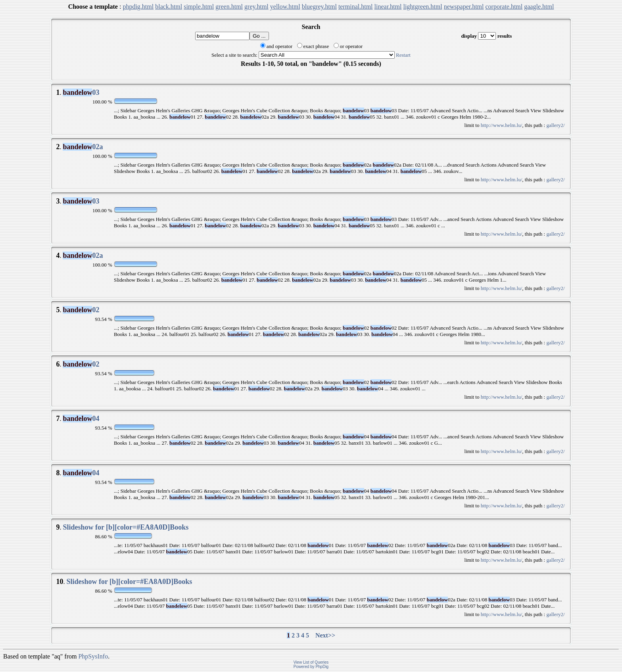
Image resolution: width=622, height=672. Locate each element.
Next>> (325, 635)
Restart (403, 55)
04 (81, 419)
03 (81, 92)
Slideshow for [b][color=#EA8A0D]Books (126, 527)
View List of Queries (311, 662)
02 (81, 310)
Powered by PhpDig (311, 667)
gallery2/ (555, 125)
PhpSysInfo (93, 656)
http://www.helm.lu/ (502, 125)
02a (83, 147)
